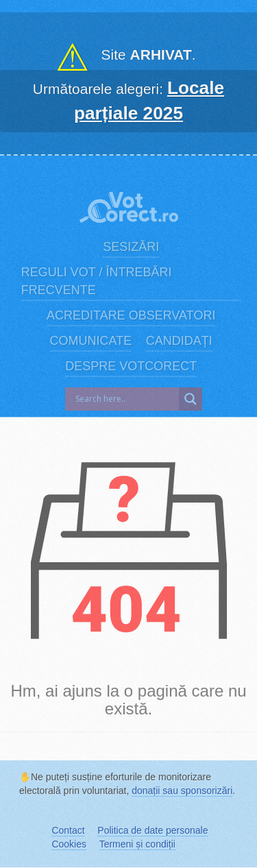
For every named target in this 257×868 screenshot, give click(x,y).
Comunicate (91, 341)
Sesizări (131, 247)
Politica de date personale (152, 830)
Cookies (69, 844)
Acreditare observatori (131, 315)
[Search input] (125, 399)
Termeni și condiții (137, 844)
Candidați (179, 341)
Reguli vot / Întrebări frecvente (97, 281)
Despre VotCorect (131, 366)
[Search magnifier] (191, 399)
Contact (68, 830)
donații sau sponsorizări (182, 791)
